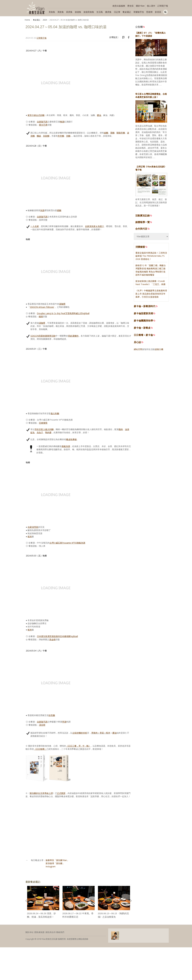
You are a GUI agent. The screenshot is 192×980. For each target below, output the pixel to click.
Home (27, 20)
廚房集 (69, 12)
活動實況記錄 (144, 216)
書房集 (108, 12)
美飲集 (61, 12)
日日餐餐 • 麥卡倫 (143, 335)
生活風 (100, 12)
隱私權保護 (40, 933)
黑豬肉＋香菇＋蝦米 (101, 733)
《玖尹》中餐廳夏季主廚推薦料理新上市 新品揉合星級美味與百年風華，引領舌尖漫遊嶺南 (151, 294)
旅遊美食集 (89, 12)
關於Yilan (140, 6)
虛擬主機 (159, 350)
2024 (45, 20)
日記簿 (117, 12)
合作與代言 (143, 229)
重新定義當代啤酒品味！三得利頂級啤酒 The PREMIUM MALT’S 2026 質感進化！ (151, 256)
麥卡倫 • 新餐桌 (142, 328)
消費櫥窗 (142, 247)
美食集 (52, 12)
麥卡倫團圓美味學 (143, 321)
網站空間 (138, 350)
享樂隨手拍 (139, 12)
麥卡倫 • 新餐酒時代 (145, 307)
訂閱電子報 (163, 6)
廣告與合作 (51, 933)
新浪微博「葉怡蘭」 (55, 864)
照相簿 (149, 12)
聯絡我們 (60, 933)
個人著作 (151, 6)
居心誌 (137, 343)
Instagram (51, 867)
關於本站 (29, 933)
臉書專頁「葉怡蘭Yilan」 (57, 861)
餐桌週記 (127, 12)
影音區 (158, 12)
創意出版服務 (119, 6)
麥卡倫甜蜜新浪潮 (143, 314)
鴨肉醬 (48, 433)
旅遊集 (78, 12)
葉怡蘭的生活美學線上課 (41, 794)
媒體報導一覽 (144, 223)
